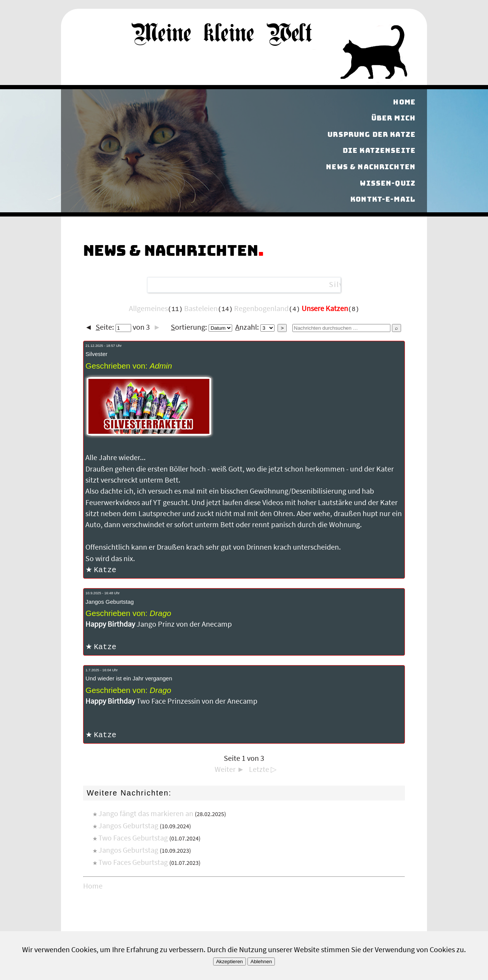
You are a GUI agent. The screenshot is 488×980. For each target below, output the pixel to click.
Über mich (393, 118)
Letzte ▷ (263, 771)
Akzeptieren (230, 962)
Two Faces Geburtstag (133, 839)
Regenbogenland (261, 309)
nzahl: (255, 327)
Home (404, 102)
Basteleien (201, 309)
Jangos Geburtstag (128, 827)
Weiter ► (230, 771)
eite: (113, 327)
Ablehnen (261, 962)
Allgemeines (148, 309)
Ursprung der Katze (372, 134)
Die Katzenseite (379, 151)
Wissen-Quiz (388, 183)
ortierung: (201, 327)
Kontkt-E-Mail (383, 199)
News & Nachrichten (371, 167)
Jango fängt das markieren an (146, 815)
